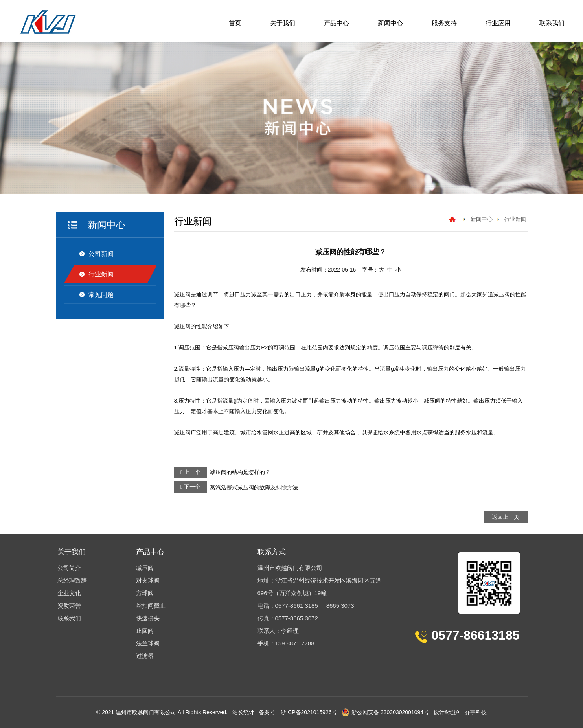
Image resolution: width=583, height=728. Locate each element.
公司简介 (69, 568)
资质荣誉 (69, 606)
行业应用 (498, 23)
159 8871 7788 (295, 643)
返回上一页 (506, 517)
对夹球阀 (148, 580)
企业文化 (69, 593)
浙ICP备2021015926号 (309, 712)
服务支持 (444, 23)
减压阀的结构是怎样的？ (222, 472)
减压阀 (145, 568)
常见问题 (101, 295)
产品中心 (337, 23)
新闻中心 (390, 23)
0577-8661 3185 (297, 606)
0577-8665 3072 (297, 618)
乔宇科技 (476, 712)
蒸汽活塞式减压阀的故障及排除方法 (236, 487)
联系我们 (552, 23)
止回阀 (145, 631)
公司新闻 (101, 254)
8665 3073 (340, 606)
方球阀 (145, 593)
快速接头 (148, 618)
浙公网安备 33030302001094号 (385, 712)
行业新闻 (101, 274)
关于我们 (283, 23)
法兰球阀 (148, 643)
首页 (235, 23)
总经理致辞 (72, 580)
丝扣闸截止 (151, 606)
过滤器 (145, 656)
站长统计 (243, 712)
